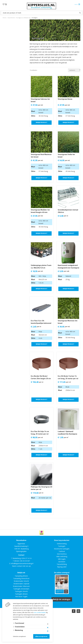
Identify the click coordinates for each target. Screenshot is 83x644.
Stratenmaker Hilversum (21, 586)
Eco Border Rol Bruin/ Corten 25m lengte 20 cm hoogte (41, 379)
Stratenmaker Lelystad (21, 584)
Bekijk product (42, 122)
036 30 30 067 (25, 561)
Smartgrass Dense (65, 99)
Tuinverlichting (62, 564)
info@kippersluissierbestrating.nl (22, 563)
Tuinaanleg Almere (21, 576)
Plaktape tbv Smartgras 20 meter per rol (41, 488)
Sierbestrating (62, 544)
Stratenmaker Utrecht (21, 581)
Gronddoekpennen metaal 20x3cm (68, 211)
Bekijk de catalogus (62, 599)
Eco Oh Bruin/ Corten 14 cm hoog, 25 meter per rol (68, 377)
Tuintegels (62, 546)
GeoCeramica (62, 554)
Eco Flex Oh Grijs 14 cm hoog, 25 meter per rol (40, 433)
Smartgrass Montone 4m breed (68, 322)
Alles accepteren (41, 636)
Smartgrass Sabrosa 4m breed (40, 100)
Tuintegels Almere (21, 594)
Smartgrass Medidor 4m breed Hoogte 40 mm (40, 211)
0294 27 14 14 (26, 558)
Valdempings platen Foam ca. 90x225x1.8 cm (41, 267)
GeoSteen (62, 562)
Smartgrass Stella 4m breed (66, 156)
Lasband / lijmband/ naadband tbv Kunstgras (67, 433)
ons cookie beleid (40, 612)
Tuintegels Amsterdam (21, 589)
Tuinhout (62, 551)
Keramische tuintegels (62, 549)
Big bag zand (62, 567)
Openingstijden (21, 551)
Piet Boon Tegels (21, 597)
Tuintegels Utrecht (21, 591)
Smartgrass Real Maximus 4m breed (41, 156)
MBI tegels (62, 559)
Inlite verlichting (62, 556)
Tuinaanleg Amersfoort (21, 578)
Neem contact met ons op (21, 566)
